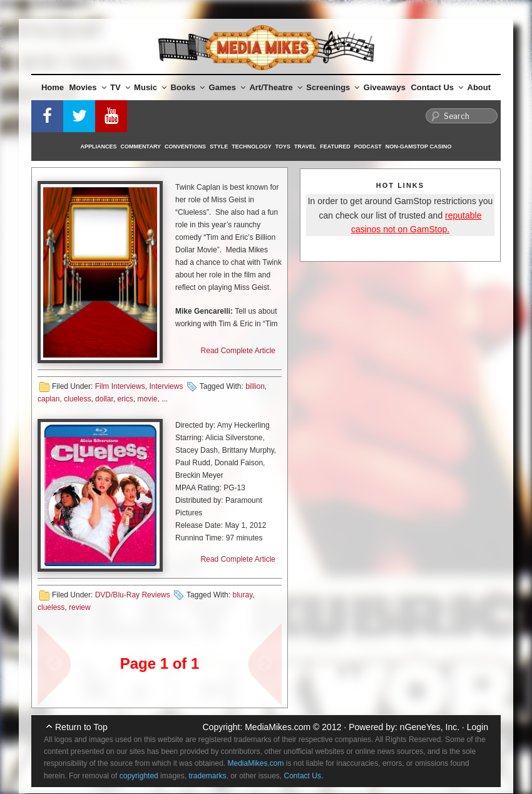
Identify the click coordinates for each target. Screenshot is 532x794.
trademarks (207, 776)
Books (187, 87)
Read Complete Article (238, 351)
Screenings (333, 87)
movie (147, 399)
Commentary (141, 147)
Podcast (368, 147)
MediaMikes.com (278, 727)
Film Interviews (120, 386)
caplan (49, 399)
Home (53, 87)
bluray (242, 595)
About (479, 87)
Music (150, 87)
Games (227, 87)
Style (219, 147)
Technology (252, 147)
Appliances (99, 147)
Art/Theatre (275, 87)
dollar (104, 399)
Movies (88, 87)
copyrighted (139, 776)
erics (125, 399)
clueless (77, 399)
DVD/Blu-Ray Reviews (133, 595)
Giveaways (385, 87)
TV (120, 87)
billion (255, 386)
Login (478, 727)
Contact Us (437, 87)
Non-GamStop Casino (419, 147)
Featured (335, 147)
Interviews (166, 386)
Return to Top (81, 727)
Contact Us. (304, 776)
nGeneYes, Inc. (430, 727)
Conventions (185, 147)
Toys (283, 147)
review (80, 607)
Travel (305, 147)
